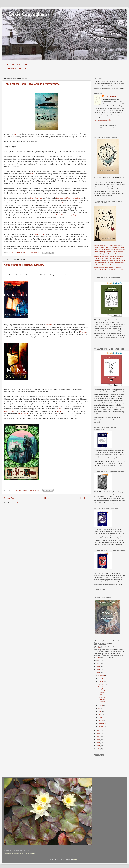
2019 (98, 669)
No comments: (35, 253)
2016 (98, 733)
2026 (98, 648)
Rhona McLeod (62, 411)
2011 (98, 749)
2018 (98, 672)
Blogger (76, 859)
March (101, 720)
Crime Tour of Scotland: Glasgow (24, 265)
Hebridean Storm (10, 411)
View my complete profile (102, 120)
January (101, 727)
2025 (98, 651)
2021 (98, 663)
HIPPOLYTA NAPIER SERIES (17, 68)
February (101, 724)
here (15, 134)
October (101, 681)
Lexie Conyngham (111, 96)
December (102, 675)
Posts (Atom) (17, 503)
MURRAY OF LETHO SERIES (17, 64)
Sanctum (83, 332)
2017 (98, 730)
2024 (98, 654)
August (101, 705)
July (100, 708)
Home (47, 498)
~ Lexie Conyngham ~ (28, 14)
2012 (98, 746)
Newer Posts (10, 498)
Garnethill (49, 325)
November (102, 678)
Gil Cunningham (23, 413)
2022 (98, 660)
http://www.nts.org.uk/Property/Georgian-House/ (19, 853)
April (100, 717)
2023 (98, 657)
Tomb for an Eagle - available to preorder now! (32, 84)
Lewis (60, 409)
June (100, 711)
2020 (98, 666)
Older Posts (84, 498)
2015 (98, 737)
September (102, 684)
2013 (98, 743)
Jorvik (32, 174)
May (100, 714)
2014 (98, 740)
